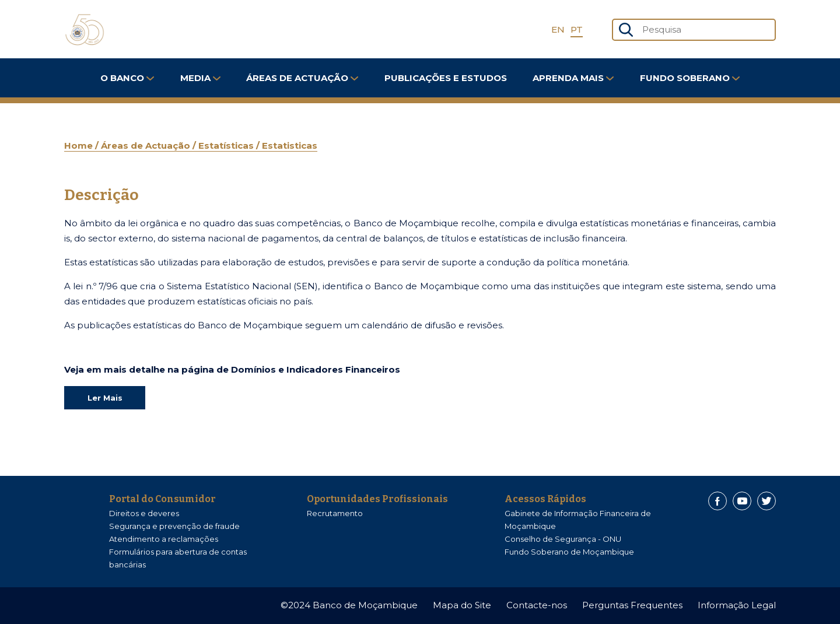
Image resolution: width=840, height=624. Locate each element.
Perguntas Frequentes (632, 605)
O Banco (127, 78)
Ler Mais (105, 398)
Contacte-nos (537, 605)
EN (558, 29)
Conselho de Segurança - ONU (563, 539)
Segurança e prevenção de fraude (174, 526)
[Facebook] (717, 501)
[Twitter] (766, 501)
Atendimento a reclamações (164, 539)
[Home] (85, 30)
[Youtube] (742, 501)
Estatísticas (227, 146)
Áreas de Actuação (302, 78)
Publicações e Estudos (446, 78)
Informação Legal (737, 605)
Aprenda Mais (573, 78)
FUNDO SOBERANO (690, 78)
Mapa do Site (462, 605)
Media (200, 78)
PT (577, 29)
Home (80, 146)
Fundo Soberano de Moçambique (569, 552)
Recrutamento (335, 513)
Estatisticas (290, 146)
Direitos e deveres (144, 513)
